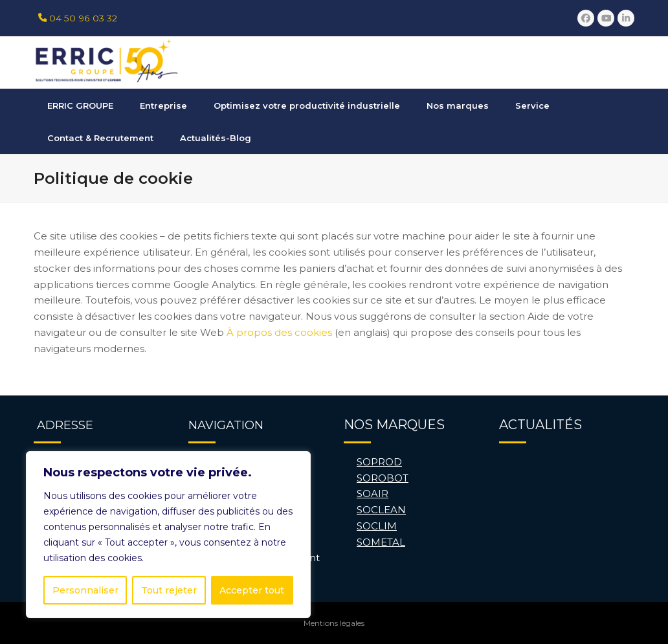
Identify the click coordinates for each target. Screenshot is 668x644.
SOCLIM (377, 526)
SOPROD (379, 462)
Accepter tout (252, 590)
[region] (168, 535)
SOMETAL (381, 542)
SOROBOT (383, 478)
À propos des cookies (279, 332)
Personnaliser (85, 590)
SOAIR (373, 494)
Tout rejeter (169, 590)
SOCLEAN (381, 510)
